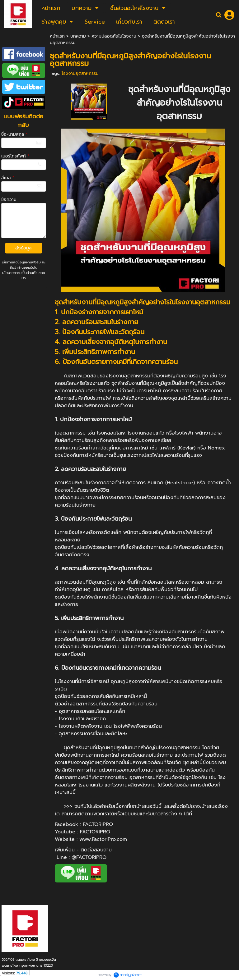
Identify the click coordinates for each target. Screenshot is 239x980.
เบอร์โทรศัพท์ (15, 156)
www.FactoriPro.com (103, 839)
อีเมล (8, 178)
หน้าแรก (57, 36)
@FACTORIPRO (89, 857)
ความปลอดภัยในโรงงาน (114, 36)
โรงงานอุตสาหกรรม (80, 73)
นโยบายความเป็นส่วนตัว (20, 273)
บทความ (78, 36)
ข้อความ (9, 200)
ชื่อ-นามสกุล (14, 134)
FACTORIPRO (98, 824)
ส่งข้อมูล (23, 248)
